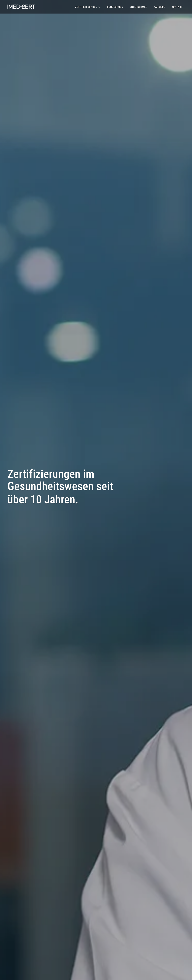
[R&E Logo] (22, 6)
